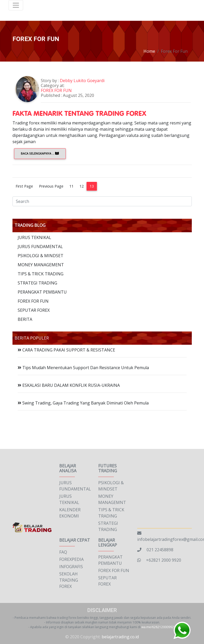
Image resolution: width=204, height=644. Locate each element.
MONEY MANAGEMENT (41, 265)
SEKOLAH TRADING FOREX (69, 580)
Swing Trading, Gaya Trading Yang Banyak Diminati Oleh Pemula (83, 403)
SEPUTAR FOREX (34, 310)
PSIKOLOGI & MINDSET (41, 256)
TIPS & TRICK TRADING (41, 274)
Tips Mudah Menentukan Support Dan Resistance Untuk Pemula (83, 368)
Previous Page (51, 186)
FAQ (63, 552)
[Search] (102, 201)
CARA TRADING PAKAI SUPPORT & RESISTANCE (66, 350)
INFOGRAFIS (71, 567)
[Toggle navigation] (16, 5)
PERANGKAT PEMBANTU (42, 292)
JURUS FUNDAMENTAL (40, 247)
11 (71, 186)
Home (149, 51)
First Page (24, 186)
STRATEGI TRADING (37, 283)
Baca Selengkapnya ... (40, 153)
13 (92, 186)
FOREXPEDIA (71, 559)
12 (82, 186)
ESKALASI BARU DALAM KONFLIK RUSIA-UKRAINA (69, 385)
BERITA (25, 319)
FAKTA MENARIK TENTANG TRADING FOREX (79, 113)
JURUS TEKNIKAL (34, 237)
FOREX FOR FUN (57, 90)
